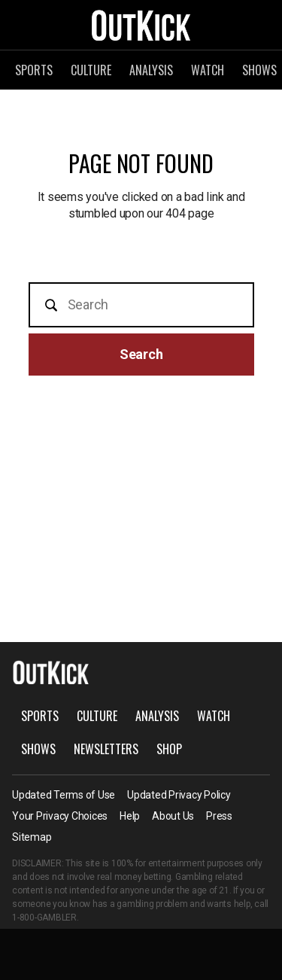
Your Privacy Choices (60, 816)
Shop (169, 749)
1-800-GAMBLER (44, 918)
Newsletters (106, 749)
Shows (38, 749)
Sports (34, 70)
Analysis (151, 70)
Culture (91, 70)
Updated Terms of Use (64, 795)
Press (219, 816)
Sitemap (32, 837)
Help (130, 816)
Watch (208, 70)
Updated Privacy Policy (179, 795)
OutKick (141, 25)
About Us (173, 816)
